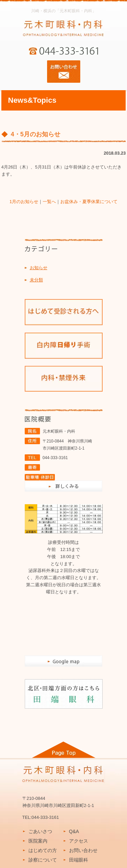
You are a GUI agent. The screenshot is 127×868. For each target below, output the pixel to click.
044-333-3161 (55, 458)
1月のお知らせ (24, 202)
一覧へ (49, 202)
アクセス (79, 841)
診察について (43, 860)
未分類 (36, 280)
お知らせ (39, 268)
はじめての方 (43, 850)
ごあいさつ (40, 831)
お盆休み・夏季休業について (89, 202)
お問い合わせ (83, 850)
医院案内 (38, 841)
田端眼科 (79, 860)
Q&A (74, 831)
